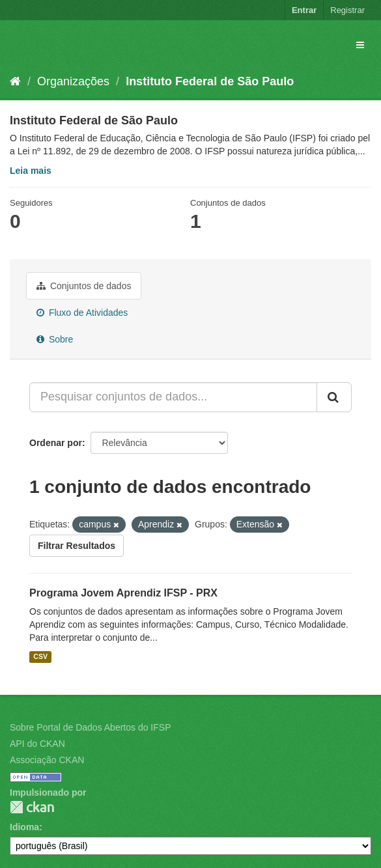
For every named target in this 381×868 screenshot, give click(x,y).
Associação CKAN (47, 760)
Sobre (55, 339)
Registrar (347, 10)
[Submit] (334, 397)
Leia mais (31, 171)
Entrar (304, 10)
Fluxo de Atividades (82, 313)
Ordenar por (56, 443)
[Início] (15, 81)
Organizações (73, 81)
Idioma (24, 827)
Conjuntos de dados (84, 286)
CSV (40, 656)
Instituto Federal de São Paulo (210, 81)
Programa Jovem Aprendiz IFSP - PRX (123, 593)
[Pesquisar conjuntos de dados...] (173, 397)
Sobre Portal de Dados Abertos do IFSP (90, 727)
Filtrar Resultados (77, 546)
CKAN (32, 807)
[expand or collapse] (360, 45)
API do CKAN (37, 744)
